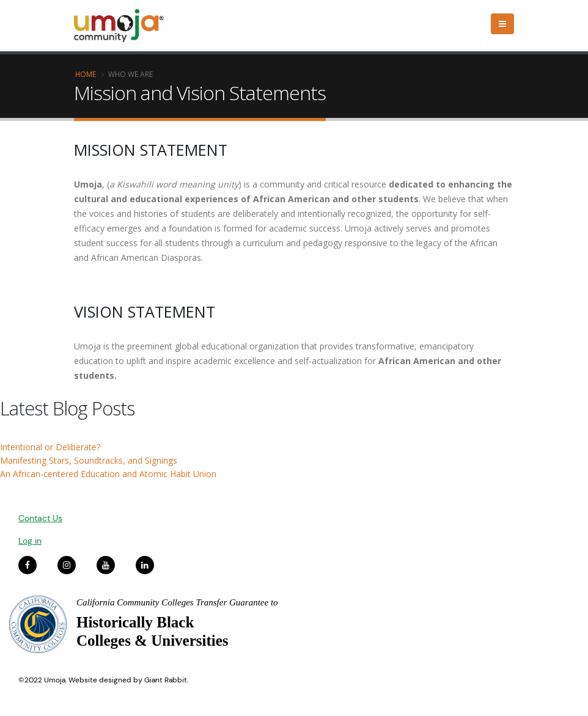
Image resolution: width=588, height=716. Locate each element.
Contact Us (40, 518)
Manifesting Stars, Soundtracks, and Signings (89, 460)
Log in (30, 541)
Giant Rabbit (166, 680)
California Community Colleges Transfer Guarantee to (177, 602)
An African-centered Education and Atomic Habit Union (108, 474)
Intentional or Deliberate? (50, 447)
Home (86, 74)
